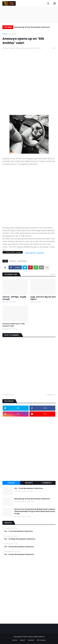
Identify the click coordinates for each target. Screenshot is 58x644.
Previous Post (9, 395)
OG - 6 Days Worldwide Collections (19, 547)
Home (5, 34)
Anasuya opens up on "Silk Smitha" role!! (14, 325)
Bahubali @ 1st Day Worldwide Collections (32, 27)
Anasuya (12, 34)
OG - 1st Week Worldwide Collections (20, 539)
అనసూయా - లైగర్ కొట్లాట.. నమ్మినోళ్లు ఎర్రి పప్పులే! (14, 298)
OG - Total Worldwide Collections (29, 488)
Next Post (51, 395)
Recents (29, 483)
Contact (31, 640)
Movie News (22, 261)
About (22, 640)
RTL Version (41, 640)
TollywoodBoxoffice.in (36, 637)
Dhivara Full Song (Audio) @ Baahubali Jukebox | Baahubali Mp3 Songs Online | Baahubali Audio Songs (35, 511)
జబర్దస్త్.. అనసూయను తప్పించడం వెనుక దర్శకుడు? (43, 298)
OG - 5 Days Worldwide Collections (19, 554)
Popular (11, 483)
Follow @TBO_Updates (35, 253)
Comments (47, 483)
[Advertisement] (29, 86)
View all (53, 274)
